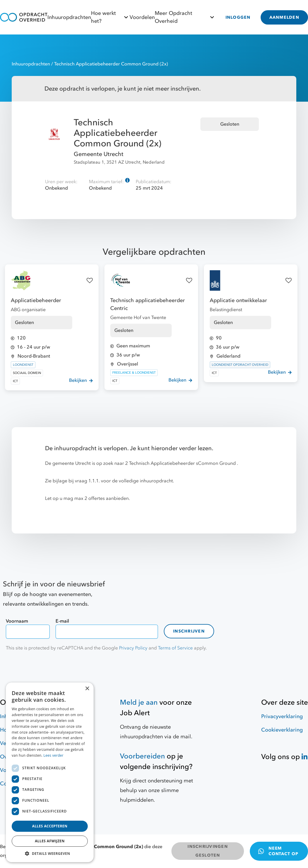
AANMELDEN (284, 17)
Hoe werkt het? (110, 17)
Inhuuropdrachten (69, 17)
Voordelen (142, 17)
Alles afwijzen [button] (50, 841)
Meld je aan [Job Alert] (139, 702)
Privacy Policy (133, 648)
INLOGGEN (238, 17)
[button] (50, 853)
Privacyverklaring (282, 717)
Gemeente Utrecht (99, 154)
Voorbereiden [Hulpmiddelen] (142, 756)
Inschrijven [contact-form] (189, 631)
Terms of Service (175, 648)
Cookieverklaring (282, 730)
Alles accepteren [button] (50, 826)
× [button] (87, 689)
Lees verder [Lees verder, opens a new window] (54, 755)
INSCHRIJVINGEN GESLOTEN (208, 851)
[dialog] (50, 772)
